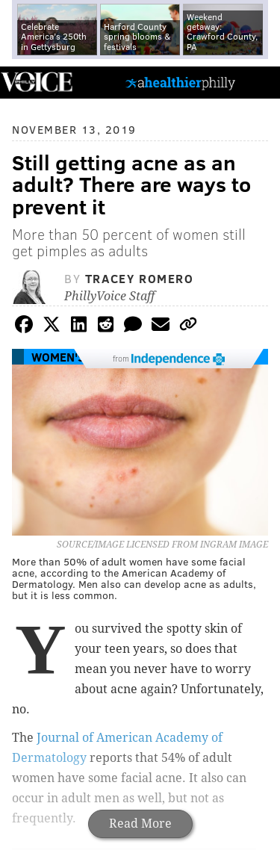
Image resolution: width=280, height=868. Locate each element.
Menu (256, 83)
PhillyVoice (36, 82)
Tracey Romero (140, 278)
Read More (140, 824)
